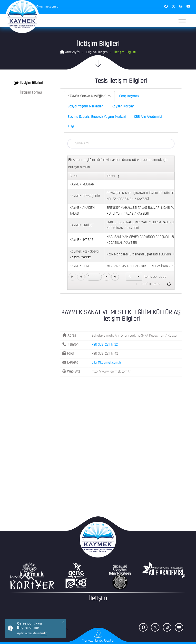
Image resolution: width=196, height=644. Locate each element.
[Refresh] (169, 284)
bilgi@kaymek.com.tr (106, 363)
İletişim (98, 599)
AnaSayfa (70, 52)
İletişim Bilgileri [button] (28, 83)
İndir (44, 633)
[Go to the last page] (115, 277)
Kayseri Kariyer (123, 107)
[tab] (29, 83)
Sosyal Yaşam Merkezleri (85, 107)
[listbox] (134, 277)
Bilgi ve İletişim (97, 52)
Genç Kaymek (129, 96)
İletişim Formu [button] (28, 93)
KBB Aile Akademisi (148, 117)
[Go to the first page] (72, 277)
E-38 (71, 127)
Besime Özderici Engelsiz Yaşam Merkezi (97, 117)
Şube (73, 176)
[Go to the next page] (107, 277)
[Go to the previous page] (81, 277)
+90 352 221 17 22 (105, 345)
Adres (113, 177)
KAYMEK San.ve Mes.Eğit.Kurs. (89, 96)
